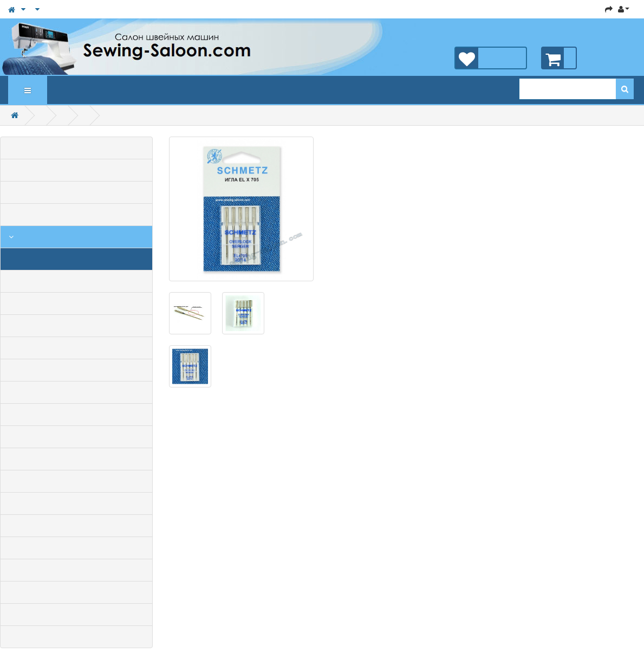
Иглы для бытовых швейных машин (76, 259)
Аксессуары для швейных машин (11, 237)
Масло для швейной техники (76, 303)
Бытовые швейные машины (76, 192)
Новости (104, 90)
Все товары (76, 148)
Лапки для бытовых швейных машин (76, 281)
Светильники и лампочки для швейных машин (76, 481)
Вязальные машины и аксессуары (76, 637)
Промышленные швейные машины (76, 215)
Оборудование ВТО (76, 615)
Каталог (28, 91)
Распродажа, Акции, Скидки (76, 170)
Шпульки (76, 326)
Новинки (61, 90)
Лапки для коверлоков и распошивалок (76, 370)
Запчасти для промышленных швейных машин (76, 592)
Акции (82, 90)
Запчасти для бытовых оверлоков (76, 570)
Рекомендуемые (71, 90)
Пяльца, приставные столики (76, 392)
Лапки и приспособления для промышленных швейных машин (76, 459)
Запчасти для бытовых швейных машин (76, 548)
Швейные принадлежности (76, 415)
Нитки (76, 437)
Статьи (93, 90)
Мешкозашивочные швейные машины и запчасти (76, 526)
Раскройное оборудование (76, 503)
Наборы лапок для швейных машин (76, 348)
